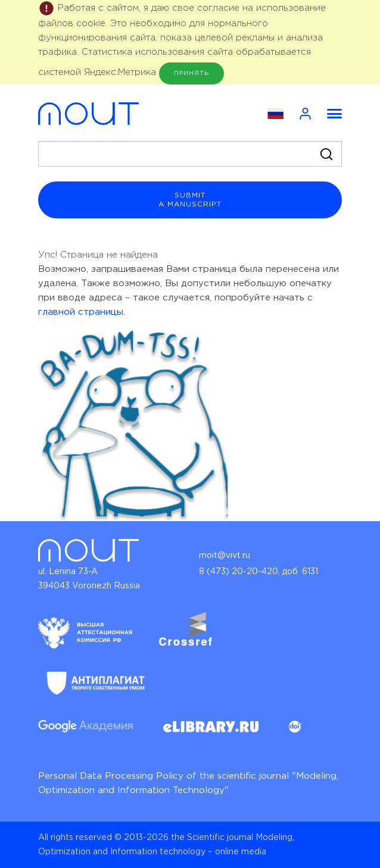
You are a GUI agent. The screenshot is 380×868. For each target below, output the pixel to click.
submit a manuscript (190, 200)
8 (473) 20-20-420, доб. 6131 (258, 572)
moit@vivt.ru (225, 556)
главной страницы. (82, 312)
